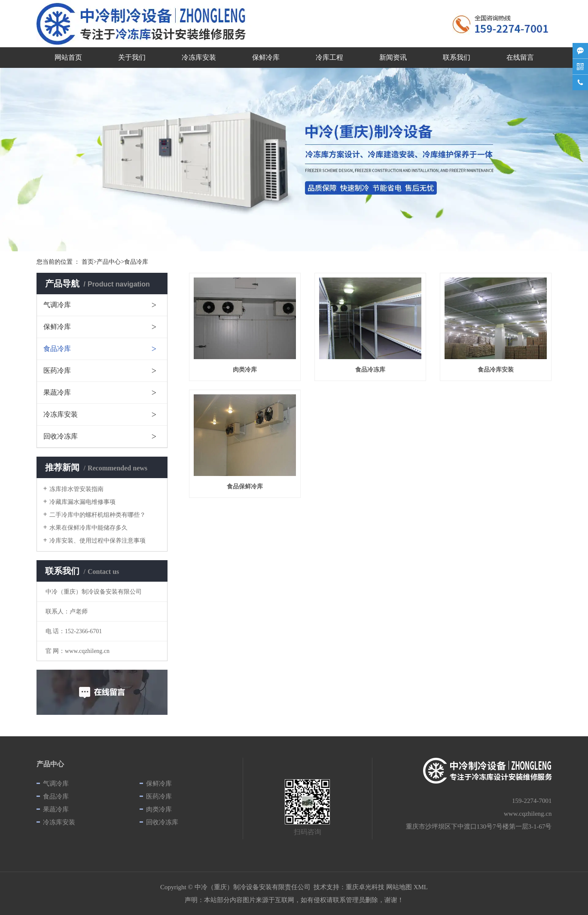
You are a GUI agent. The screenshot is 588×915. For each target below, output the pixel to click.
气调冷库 (57, 305)
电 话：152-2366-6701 (74, 631)
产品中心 (109, 262)
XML (421, 887)
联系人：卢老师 (67, 612)
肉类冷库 (159, 809)
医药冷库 (57, 371)
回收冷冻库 (61, 436)
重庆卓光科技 (365, 887)
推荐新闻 (96, 467)
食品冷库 (57, 349)
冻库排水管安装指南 (76, 489)
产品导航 (97, 284)
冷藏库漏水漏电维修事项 (82, 502)
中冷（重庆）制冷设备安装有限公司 (94, 592)
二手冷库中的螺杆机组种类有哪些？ (97, 515)
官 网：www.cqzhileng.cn (78, 651)
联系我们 (457, 57)
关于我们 (132, 57)
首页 (88, 262)
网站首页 (68, 57)
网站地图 (399, 887)
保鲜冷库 (266, 57)
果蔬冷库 (57, 392)
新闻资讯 (393, 57)
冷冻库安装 (199, 57)
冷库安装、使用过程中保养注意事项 (97, 541)
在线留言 (520, 57)
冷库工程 (329, 57)
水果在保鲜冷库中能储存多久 (88, 528)
